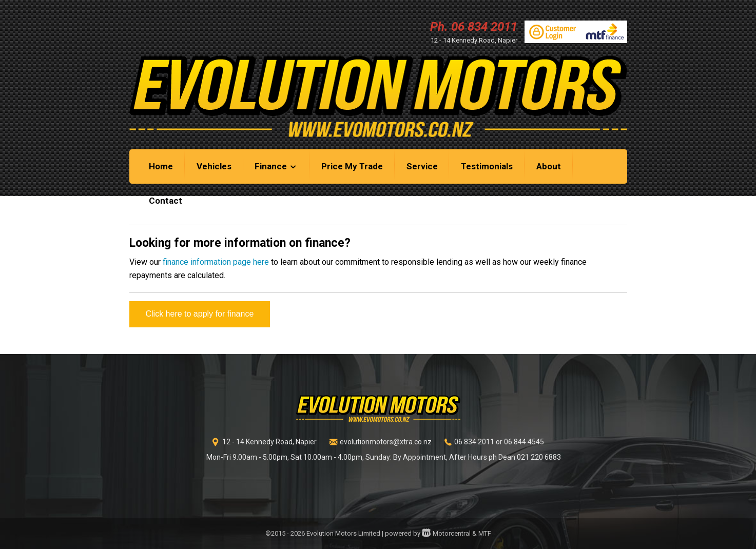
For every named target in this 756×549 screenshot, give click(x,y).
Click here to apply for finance (200, 314)
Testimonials (487, 166)
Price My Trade (352, 166)
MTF (485, 533)
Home (161, 166)
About (549, 166)
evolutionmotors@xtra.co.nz (386, 442)
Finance (276, 166)
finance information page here (216, 262)
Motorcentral (446, 533)
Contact (166, 201)
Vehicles (214, 166)
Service (422, 166)
